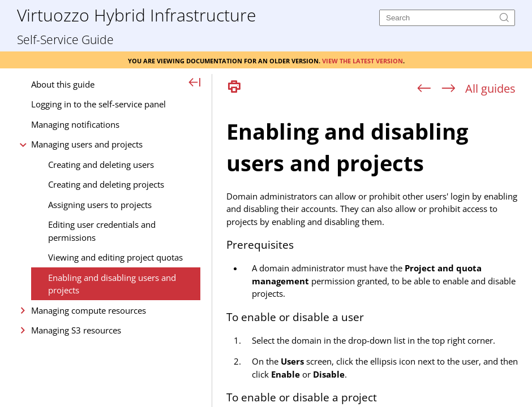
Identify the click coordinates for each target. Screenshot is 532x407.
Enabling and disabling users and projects (112, 284)
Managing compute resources (89, 310)
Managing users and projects (87, 144)
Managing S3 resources (76, 330)
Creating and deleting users (101, 164)
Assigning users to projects (100, 205)
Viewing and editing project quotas (115, 257)
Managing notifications (75, 124)
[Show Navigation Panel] (195, 83)
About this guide (63, 84)
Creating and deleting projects (106, 184)
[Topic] (376, 253)
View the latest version (362, 60)
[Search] (447, 18)
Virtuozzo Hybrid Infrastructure (136, 14)
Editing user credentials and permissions (102, 231)
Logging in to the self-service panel (98, 104)
